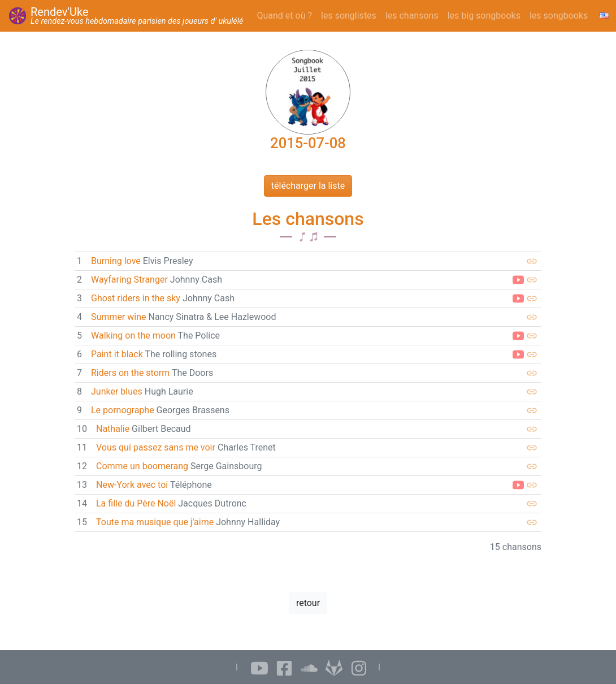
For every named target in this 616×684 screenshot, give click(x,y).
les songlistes (349, 16)
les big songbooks (484, 16)
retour (308, 603)
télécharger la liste (308, 186)
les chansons (412, 16)
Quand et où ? (285, 16)
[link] (308, 261)
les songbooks (559, 16)
